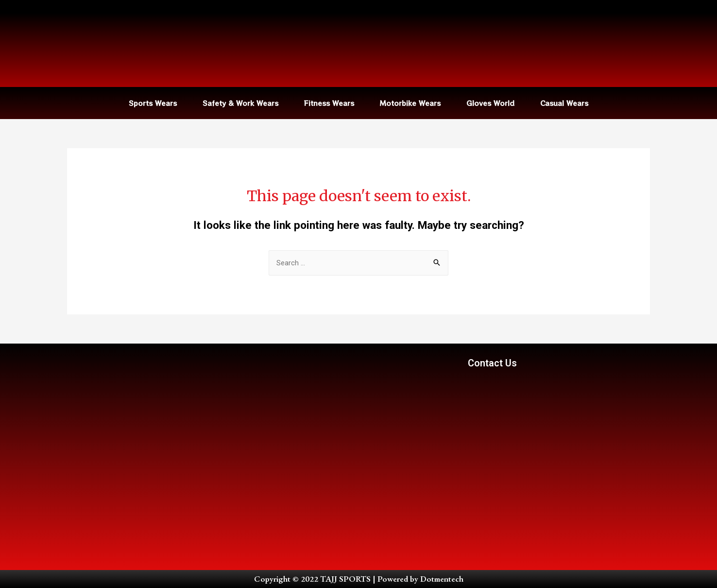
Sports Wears (153, 103)
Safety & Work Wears (240, 103)
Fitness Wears (329, 103)
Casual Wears (564, 103)
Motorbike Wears (410, 103)
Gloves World (490, 103)
